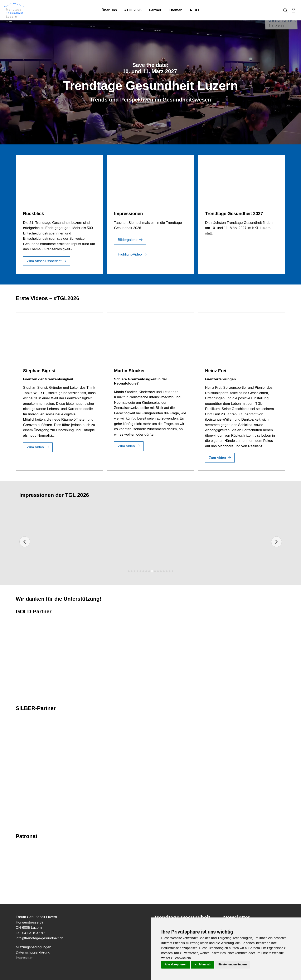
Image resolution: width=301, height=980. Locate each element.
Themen (176, 10)
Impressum (25, 958)
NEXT (195, 10)
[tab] (129, 571)
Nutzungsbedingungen (34, 947)
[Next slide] (276, 542)
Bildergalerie (128, 240)
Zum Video (35, 447)
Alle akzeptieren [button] (176, 964)
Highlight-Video (130, 254)
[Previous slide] (25, 542)
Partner (155, 10)
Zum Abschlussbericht (44, 261)
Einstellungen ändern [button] (233, 964)
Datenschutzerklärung (33, 952)
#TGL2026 (133, 10)
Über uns (109, 10)
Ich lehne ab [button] (202, 964)
